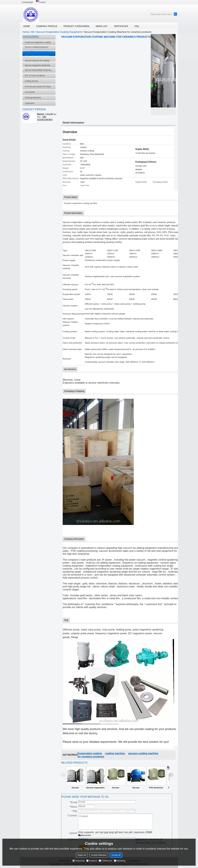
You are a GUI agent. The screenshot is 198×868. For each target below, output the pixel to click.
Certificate (121, 26)
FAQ (137, 26)
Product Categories (76, 26)
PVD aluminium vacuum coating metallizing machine (156, 788)
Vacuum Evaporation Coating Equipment (59, 32)
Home (27, 26)
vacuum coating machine (143, 753)
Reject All (82, 855)
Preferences (106, 861)
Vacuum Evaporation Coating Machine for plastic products (115, 788)
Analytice (92, 861)
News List (102, 26)
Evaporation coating (90, 753)
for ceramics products (91, 757)
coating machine (115, 753)
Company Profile (47, 26)
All (33, 32)
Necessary (79, 861)
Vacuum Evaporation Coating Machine (136, 788)
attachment (85, 835)
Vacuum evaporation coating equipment (95, 788)
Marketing (120, 861)
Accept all (116, 855)
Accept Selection (99, 855)
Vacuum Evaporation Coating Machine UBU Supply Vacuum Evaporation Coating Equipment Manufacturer (75, 788)
